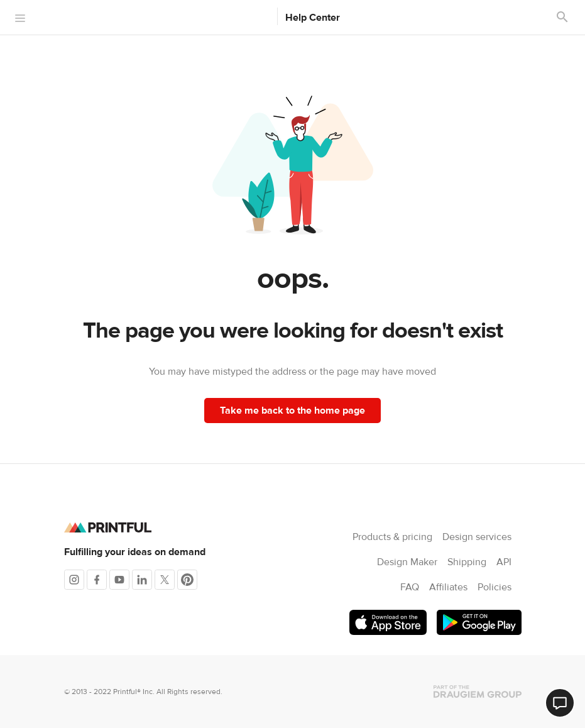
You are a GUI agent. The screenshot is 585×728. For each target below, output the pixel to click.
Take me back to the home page (292, 411)
